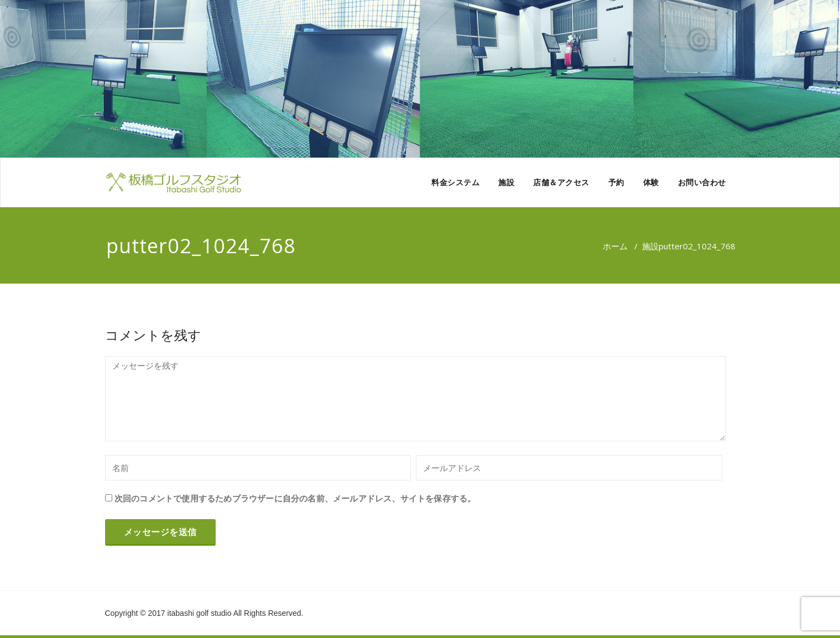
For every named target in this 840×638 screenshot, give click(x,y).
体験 (651, 182)
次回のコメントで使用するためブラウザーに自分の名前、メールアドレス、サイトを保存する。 (295, 498)
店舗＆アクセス (561, 182)
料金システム (455, 182)
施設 (506, 182)
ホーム (615, 246)
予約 (616, 182)
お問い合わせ (702, 182)
